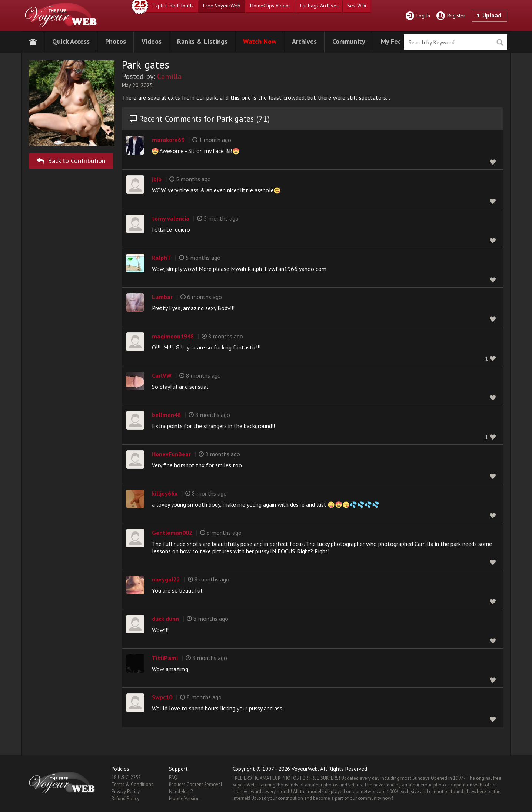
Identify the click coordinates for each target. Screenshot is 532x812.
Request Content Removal (196, 784)
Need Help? (181, 791)
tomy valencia (171, 218)
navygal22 (166, 579)
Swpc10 (162, 697)
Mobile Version (184, 798)
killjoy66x (165, 493)
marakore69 (168, 140)
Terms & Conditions (132, 784)
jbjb (157, 179)
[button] (71, 41)
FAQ (173, 777)
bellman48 (166, 415)
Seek (500, 42)
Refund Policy (125, 798)
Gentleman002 (172, 533)
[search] (455, 42)
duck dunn (165, 619)
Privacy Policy (126, 791)
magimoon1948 (173, 336)
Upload (492, 15)
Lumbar (162, 297)
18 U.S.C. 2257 (126, 777)
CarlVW (162, 375)
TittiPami (165, 658)
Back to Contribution (71, 160)
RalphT (162, 258)
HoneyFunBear (171, 454)
